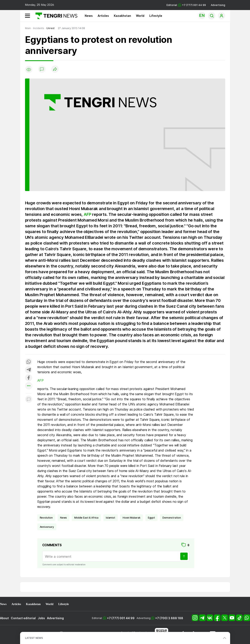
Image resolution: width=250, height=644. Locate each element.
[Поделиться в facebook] (29, 378)
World (140, 16)
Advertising (218, 5)
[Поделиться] (55, 69)
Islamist (111, 518)
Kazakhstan (122, 16)
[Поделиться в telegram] (29, 370)
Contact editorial (23, 618)
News (89, 16)
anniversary (47, 527)
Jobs (41, 618)
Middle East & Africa (86, 518)
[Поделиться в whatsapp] (29, 362)
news (63, 518)
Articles (103, 16)
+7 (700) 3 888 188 (169, 618)
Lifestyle (156, 16)
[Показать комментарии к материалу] (29, 400)
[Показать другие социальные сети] (29, 386)
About (4, 618)
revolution (46, 518)
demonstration (172, 518)
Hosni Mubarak (132, 518)
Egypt (151, 518)
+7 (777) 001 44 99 (121, 618)
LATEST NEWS (34, 638)
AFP (87, 214)
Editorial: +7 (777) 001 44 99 (186, 5)
